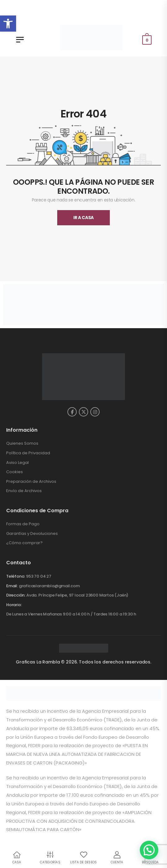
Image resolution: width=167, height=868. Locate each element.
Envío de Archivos (24, 491)
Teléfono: (16, 576)
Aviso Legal (17, 463)
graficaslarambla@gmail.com (49, 586)
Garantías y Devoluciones (32, 533)
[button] (8, 24)
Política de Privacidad (28, 453)
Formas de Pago (23, 524)
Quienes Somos (22, 443)
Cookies (15, 472)
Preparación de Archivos (31, 481)
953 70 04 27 (39, 576)
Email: (12, 586)
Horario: (14, 605)
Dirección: (16, 595)
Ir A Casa (83, 218)
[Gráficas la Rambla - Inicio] (91, 37)
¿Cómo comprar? (24, 543)
